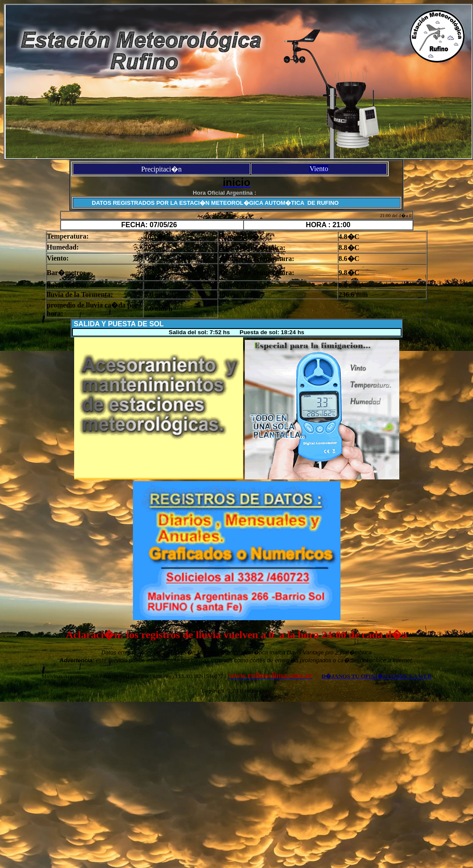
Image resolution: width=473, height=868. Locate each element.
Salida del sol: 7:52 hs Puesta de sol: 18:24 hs (237, 332)
